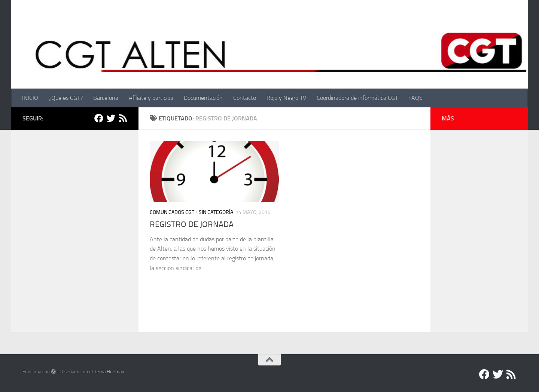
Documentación (203, 98)
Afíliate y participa (151, 98)
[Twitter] (111, 118)
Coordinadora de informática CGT (357, 98)
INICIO (30, 98)
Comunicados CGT (172, 212)
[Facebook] (99, 118)
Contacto (245, 98)
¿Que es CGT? (66, 98)
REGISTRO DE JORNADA (192, 224)
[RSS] (123, 118)
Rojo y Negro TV (286, 98)
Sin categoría (216, 212)
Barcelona (106, 98)
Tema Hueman (109, 372)
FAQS (415, 98)
